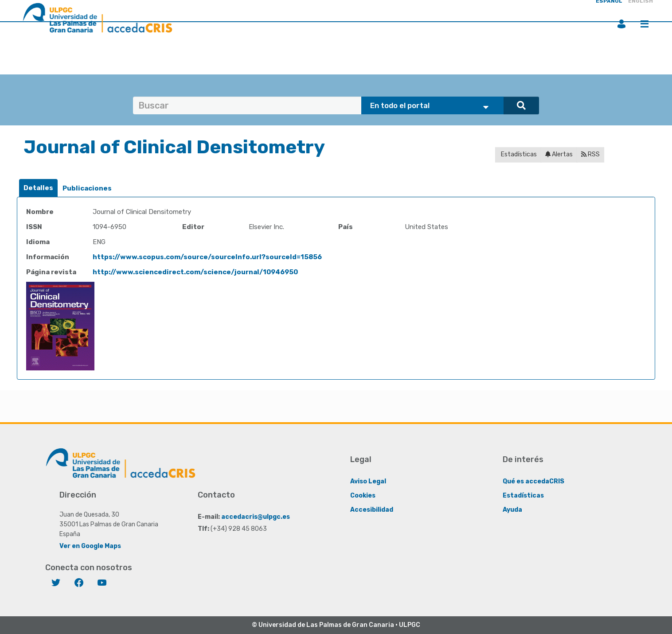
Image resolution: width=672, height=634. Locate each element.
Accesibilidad (372, 510)
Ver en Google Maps (90, 546)
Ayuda (512, 510)
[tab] (38, 188)
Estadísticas (518, 154)
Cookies (363, 496)
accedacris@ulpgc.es (256, 517)
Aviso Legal (368, 481)
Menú (645, 24)
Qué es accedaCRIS (533, 481)
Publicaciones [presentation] (87, 188)
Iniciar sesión (621, 24)
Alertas (559, 154)
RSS (590, 154)
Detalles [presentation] (38, 188)
